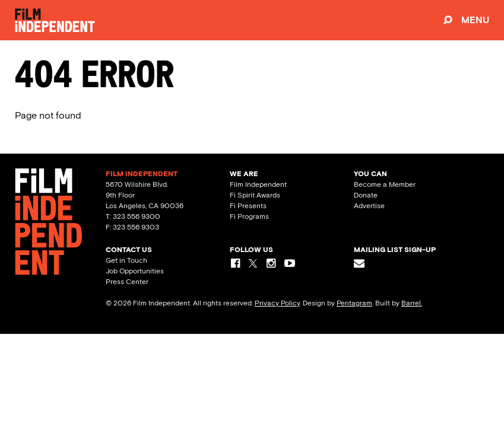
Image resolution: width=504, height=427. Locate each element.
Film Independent (258, 184)
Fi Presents (248, 206)
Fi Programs (249, 216)
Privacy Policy (277, 303)
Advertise (369, 206)
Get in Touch (126, 260)
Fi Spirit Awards (255, 195)
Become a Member (385, 184)
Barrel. (412, 303)
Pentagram (354, 303)
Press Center (127, 282)
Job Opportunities (135, 271)
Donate (366, 195)
